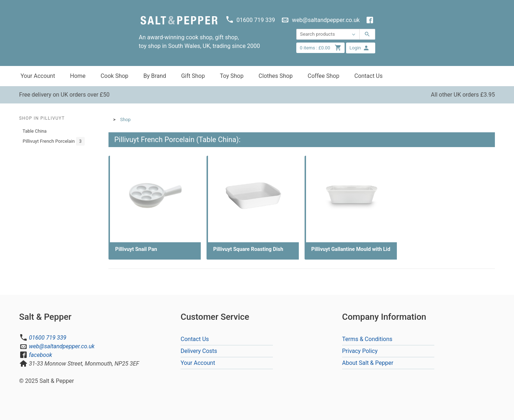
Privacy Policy (360, 351)
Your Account (38, 76)
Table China (35, 131)
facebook (40, 355)
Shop (125, 120)
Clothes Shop (276, 76)
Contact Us (369, 76)
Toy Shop (232, 76)
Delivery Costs (199, 351)
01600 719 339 (48, 338)
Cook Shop (114, 76)
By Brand (155, 76)
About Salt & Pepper (368, 363)
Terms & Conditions (367, 339)
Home (78, 76)
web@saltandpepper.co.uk (62, 346)
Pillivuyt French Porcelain (54, 141)
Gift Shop (193, 76)
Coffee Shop (324, 76)
